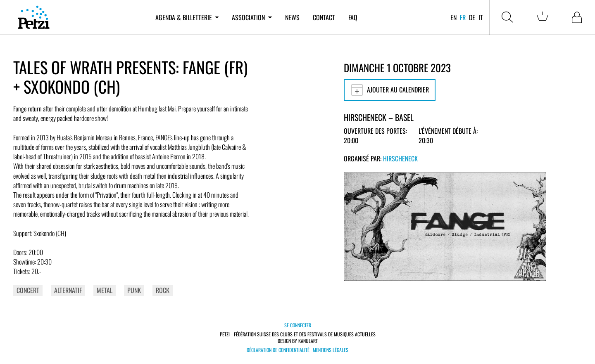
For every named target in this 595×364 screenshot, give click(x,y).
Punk (134, 290)
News (292, 17)
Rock (163, 290)
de (472, 17)
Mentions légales (331, 350)
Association (252, 17)
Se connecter (298, 325)
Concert (28, 290)
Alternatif (68, 290)
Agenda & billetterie (187, 17)
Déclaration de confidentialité (278, 350)
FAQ (353, 17)
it (481, 17)
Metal (105, 290)
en (453, 17)
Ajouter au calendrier (390, 90)
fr (463, 17)
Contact (324, 17)
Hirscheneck (400, 158)
